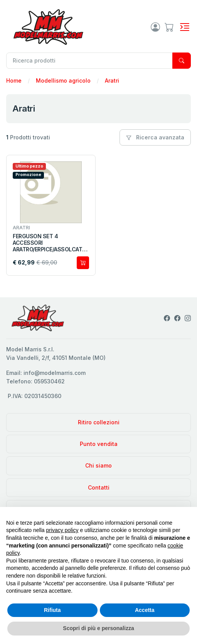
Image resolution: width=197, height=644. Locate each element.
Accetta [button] (145, 610)
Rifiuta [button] (52, 610)
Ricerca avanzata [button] (155, 137)
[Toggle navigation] (185, 27)
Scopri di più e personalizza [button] (98, 628)
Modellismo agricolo (63, 80)
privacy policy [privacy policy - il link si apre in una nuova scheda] (62, 530)
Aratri (112, 80)
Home (14, 80)
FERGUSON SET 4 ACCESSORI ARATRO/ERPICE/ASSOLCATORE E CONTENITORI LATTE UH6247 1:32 (50, 243)
